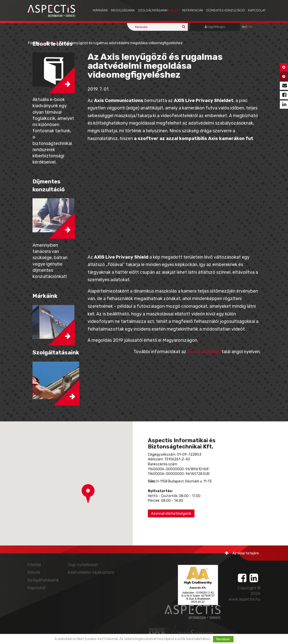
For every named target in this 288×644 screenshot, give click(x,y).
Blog (175, 10)
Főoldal (34, 43)
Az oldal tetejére (242, 553)
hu (244, 27)
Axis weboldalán (204, 352)
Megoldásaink (123, 10)
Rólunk (34, 572)
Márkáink (100, 10)
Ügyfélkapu (215, 27)
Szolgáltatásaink (153, 10)
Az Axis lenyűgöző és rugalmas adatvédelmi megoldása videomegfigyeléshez (121, 43)
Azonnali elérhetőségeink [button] (171, 514)
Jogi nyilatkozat (83, 565)
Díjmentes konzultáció (225, 10)
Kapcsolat (257, 10)
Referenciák (193, 10)
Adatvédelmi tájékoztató (91, 572)
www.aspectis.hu (244, 599)
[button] (88, 494)
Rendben (223, 639)
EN (250, 27)
